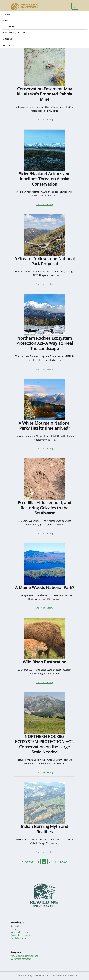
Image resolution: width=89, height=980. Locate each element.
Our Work (9, 26)
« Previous (27, 862)
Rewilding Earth (14, 32)
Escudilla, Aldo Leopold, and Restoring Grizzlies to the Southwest (44, 508)
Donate (8, 39)
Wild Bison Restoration (45, 662)
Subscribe (10, 45)
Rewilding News (19, 938)
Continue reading (44, 120)
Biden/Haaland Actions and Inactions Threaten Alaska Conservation (44, 179)
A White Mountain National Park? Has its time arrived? (45, 426)
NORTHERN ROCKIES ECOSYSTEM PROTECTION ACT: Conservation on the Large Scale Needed (45, 744)
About (7, 20)
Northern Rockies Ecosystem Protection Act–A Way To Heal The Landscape (45, 343)
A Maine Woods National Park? (45, 587)
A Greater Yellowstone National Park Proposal (45, 261)
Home (7, 14)
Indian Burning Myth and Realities (45, 829)
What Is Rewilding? (21, 932)
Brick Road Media (67, 976)
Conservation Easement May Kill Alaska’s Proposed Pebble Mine (44, 94)
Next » (64, 862)
